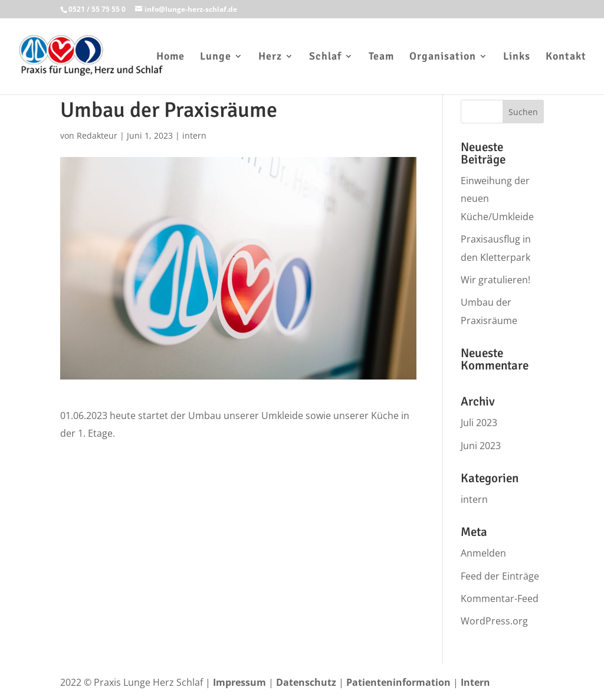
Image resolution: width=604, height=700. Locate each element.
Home (170, 57)
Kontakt (566, 57)
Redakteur (97, 135)
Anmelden (483, 553)
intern (194, 135)
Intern (475, 682)
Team (381, 57)
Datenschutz (306, 682)
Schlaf (325, 57)
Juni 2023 (481, 446)
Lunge (216, 57)
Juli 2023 (479, 423)
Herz (270, 57)
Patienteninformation (398, 682)
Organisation (443, 57)
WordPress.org (494, 621)
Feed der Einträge (500, 576)
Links (517, 57)
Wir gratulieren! (495, 280)
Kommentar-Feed (500, 598)
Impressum (239, 682)
